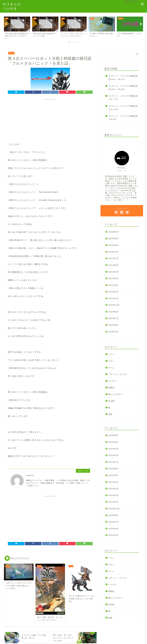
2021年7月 (113, 258)
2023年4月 (113, 245)
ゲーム (111, 368)
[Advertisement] (50, 120)
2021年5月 (113, 272)
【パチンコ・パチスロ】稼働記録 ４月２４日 (123, 108)
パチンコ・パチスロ (118, 374)
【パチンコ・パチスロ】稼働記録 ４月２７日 (123, 98)
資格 (110, 414)
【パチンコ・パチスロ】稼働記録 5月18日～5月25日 (123, 88)
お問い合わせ (131, 1)
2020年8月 (113, 312)
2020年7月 (113, 318)
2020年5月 (113, 332)
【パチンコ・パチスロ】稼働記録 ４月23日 (123, 118)
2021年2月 (113, 292)
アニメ (11, 53)
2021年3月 (113, 285)
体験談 (111, 388)
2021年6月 (113, 265)
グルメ (111, 361)
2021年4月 (113, 278)
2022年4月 (113, 252)
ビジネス (112, 381)
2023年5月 (113, 239)
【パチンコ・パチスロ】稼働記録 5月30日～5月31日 (123, 78)
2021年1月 (113, 298)
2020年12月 (114, 305)
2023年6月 (113, 232)
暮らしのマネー (115, 394)
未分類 (111, 401)
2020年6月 (113, 325)
